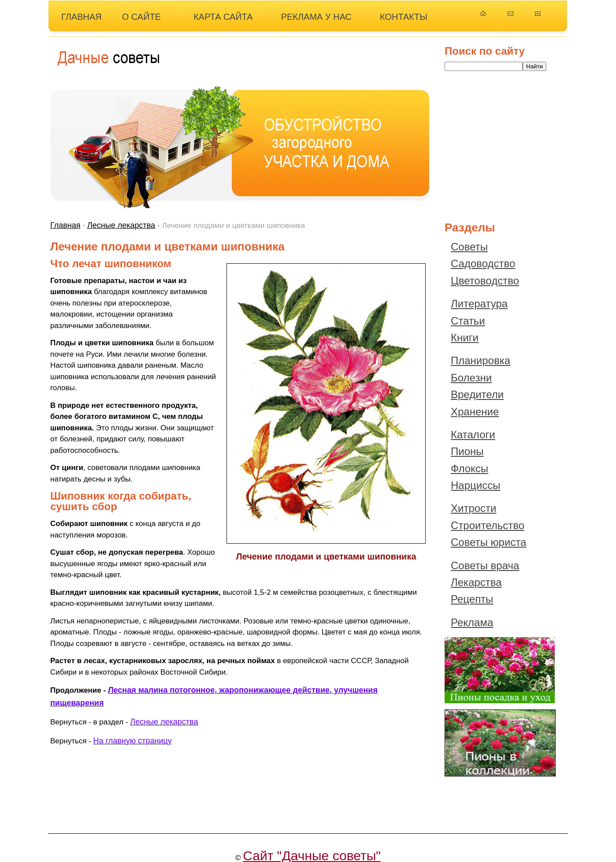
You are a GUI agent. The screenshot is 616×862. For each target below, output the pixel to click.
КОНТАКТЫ (404, 17)
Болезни (471, 378)
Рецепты (472, 599)
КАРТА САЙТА (223, 17)
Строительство (488, 525)
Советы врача (485, 565)
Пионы (467, 451)
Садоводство (483, 263)
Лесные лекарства (121, 225)
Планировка (481, 360)
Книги (465, 338)
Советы (469, 247)
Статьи (468, 321)
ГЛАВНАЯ (82, 17)
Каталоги (473, 435)
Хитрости (474, 508)
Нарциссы (475, 485)
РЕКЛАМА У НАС (316, 17)
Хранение (475, 412)
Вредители (477, 394)
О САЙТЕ (141, 17)
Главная (65, 225)
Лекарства (476, 582)
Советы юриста (488, 542)
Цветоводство (485, 281)
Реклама (472, 622)
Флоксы (469, 468)
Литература (479, 304)
